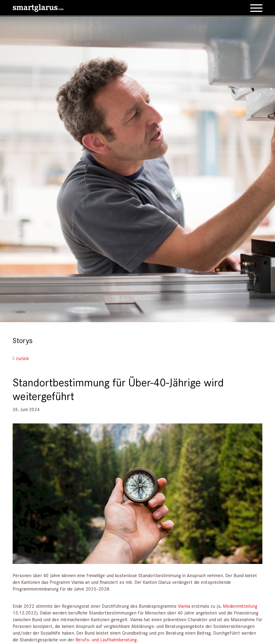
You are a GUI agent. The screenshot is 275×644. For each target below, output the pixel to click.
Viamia (184, 606)
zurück (21, 358)
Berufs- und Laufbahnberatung (106, 639)
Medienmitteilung (240, 606)
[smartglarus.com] (38, 7)
